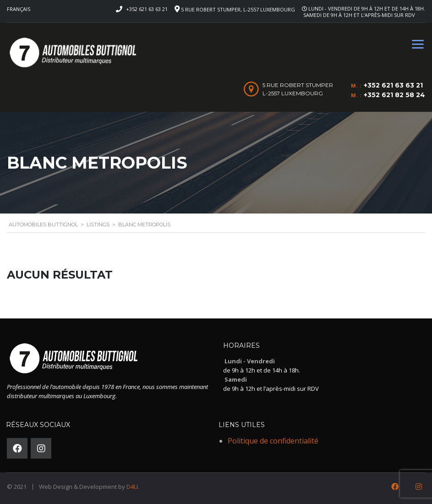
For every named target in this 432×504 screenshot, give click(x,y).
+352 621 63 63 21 (147, 9)
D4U (132, 487)
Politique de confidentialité (273, 441)
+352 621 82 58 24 (394, 95)
